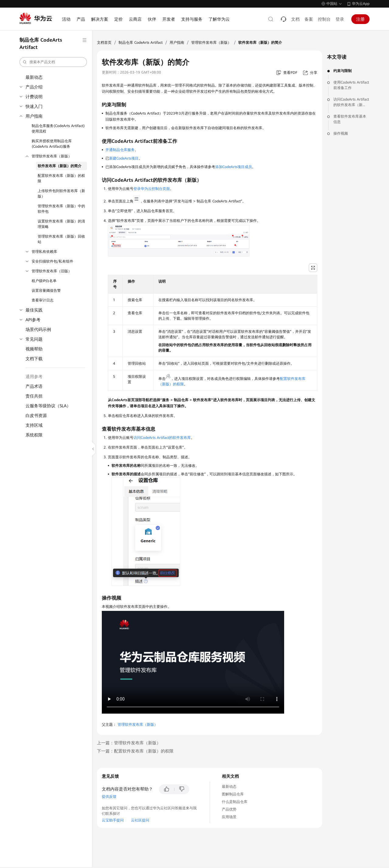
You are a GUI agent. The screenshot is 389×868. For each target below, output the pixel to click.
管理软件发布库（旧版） (52, 271)
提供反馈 (109, 797)
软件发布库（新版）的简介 (60, 166)
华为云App (361, 4)
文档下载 (34, 359)
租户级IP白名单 (44, 281)
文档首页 (104, 43)
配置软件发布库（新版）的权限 (61, 178)
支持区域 (34, 425)
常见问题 (34, 339)
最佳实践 (34, 310)
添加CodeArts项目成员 (234, 167)
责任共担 (34, 396)
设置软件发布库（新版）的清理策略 (61, 224)
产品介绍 (34, 87)
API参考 (33, 320)
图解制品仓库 (233, 794)
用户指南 (34, 116)
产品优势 (229, 809)
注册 (360, 19)
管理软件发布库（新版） (52, 156)
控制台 (324, 19)
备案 (309, 19)
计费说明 (34, 97)
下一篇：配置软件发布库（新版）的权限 (135, 751)
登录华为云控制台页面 (152, 189)
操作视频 (341, 133)
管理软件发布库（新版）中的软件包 (61, 209)
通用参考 (34, 377)
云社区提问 (140, 820)
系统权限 (34, 435)
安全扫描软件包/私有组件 (52, 261)
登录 (340, 19)
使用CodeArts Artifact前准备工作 (351, 85)
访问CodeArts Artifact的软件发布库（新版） (351, 102)
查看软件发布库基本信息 (350, 119)
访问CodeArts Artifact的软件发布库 (162, 438)
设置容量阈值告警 (46, 291)
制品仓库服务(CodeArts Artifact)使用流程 (58, 129)
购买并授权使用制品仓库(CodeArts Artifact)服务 (52, 144)
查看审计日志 (43, 300)
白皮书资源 (36, 415)
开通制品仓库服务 (120, 150)
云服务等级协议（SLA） (48, 406)
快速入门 (34, 106)
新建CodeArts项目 (124, 158)
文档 (295, 19)
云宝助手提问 (113, 820)
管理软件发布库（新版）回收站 (61, 239)
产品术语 (34, 386)
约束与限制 (343, 71)
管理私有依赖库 (44, 252)
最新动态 (34, 77)
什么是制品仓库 (235, 802)
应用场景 (229, 817)
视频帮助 (34, 349)
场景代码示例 (38, 329)
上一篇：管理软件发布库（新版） (129, 743)
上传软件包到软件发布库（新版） (61, 194)
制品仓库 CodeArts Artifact (141, 43)
